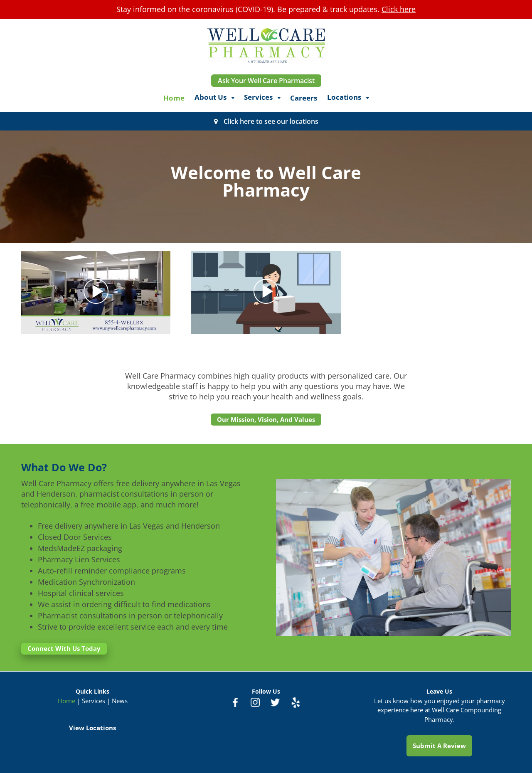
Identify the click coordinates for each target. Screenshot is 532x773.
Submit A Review (439, 746)
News (120, 701)
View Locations (92, 728)
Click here (399, 9)
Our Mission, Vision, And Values (266, 419)
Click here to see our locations (271, 121)
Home (174, 98)
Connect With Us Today (64, 648)
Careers (304, 98)
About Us (211, 97)
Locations (344, 97)
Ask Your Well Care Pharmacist (266, 81)
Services (258, 97)
